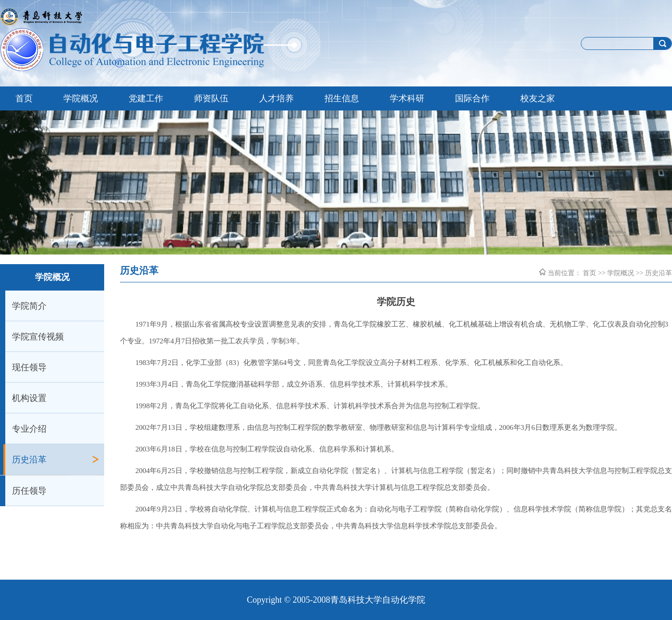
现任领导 (29, 367)
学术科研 (407, 98)
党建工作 (146, 98)
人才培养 (276, 98)
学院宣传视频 (38, 337)
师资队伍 (211, 98)
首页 (24, 98)
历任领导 (29, 491)
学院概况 (81, 98)
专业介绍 (29, 429)
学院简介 (29, 306)
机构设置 (29, 398)
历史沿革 (29, 460)
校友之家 (538, 98)
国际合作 (472, 98)
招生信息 (342, 98)
